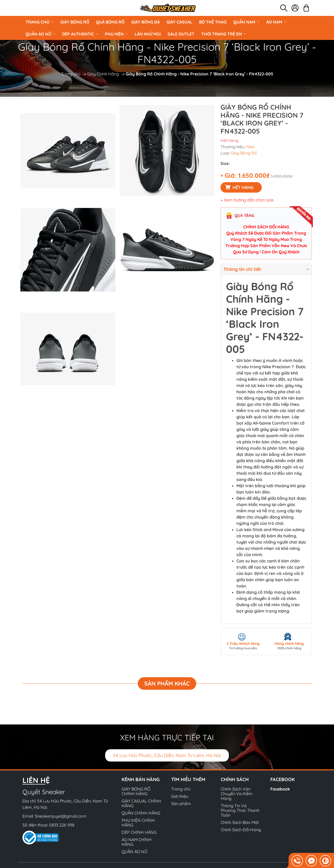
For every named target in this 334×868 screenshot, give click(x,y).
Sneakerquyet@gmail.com (61, 816)
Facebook (280, 789)
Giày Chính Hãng (103, 74)
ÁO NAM (276, 22)
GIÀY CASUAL (179, 22)
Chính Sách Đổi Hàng (241, 830)
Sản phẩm (181, 804)
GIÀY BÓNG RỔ (75, 22)
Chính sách (235, 779)
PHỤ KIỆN (116, 34)
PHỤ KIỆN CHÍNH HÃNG (138, 823)
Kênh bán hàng (141, 779)
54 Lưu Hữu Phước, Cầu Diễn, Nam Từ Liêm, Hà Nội (167, 755)
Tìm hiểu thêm (188, 779)
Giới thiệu (180, 796)
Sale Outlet (181, 34)
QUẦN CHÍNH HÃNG (141, 813)
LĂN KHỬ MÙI (148, 34)
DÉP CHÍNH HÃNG (139, 832)
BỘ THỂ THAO (213, 22)
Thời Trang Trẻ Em (224, 34)
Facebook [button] (283, 779)
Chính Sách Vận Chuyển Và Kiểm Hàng (237, 794)
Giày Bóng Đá (145, 22)
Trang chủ (40, 22)
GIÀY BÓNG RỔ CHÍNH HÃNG (136, 791)
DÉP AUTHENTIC (80, 34)
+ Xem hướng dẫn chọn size (247, 200)
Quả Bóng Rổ (110, 22)
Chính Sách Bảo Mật (240, 822)
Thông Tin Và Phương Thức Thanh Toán (240, 810)
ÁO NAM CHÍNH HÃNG (137, 842)
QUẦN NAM (246, 22)
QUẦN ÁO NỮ (40, 34)
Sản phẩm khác (167, 683)
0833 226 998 (62, 825)
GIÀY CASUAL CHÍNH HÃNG (141, 803)
